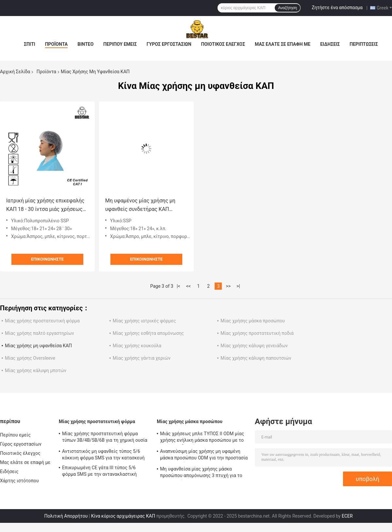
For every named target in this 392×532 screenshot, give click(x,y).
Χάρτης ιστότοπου (19, 481)
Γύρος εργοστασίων (169, 44)
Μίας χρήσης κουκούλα (137, 346)
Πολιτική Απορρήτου (66, 516)
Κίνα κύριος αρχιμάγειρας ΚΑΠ (123, 516)
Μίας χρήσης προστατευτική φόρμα (42, 321)
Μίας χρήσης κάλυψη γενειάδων (254, 346)
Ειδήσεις (330, 44)
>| (238, 286)
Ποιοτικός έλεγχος (223, 44)
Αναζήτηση (287, 8)
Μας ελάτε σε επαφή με (283, 44)
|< (179, 286)
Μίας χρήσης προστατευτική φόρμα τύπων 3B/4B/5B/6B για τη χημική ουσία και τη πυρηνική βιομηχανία (105, 438)
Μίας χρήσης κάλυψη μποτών (36, 370)
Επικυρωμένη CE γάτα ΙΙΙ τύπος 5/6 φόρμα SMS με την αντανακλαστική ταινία (99, 472)
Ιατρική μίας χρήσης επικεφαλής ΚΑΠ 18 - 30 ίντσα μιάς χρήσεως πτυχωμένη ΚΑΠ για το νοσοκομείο (45, 206)
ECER (347, 516)
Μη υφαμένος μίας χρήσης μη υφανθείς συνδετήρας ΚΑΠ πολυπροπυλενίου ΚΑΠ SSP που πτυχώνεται (143, 206)
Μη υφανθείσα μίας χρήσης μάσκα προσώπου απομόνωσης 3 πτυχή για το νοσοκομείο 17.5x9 (201, 473)
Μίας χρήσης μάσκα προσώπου (253, 321)
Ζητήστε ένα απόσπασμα (337, 8)
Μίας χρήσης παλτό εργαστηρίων (40, 333)
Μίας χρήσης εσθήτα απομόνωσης (148, 333)
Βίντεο (85, 44)
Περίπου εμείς (120, 44)
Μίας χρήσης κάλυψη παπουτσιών (256, 358)
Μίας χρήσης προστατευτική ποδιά (257, 333)
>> (228, 286)
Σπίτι (30, 44)
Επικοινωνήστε (47, 259)
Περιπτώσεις (364, 44)
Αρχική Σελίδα (15, 72)
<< (188, 286)
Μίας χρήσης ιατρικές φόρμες (144, 321)
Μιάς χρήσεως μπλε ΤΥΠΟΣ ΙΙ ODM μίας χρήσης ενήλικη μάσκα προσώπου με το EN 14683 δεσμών (202, 438)
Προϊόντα (57, 44)
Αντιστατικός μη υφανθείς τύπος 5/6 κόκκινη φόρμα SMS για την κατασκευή (103, 455)
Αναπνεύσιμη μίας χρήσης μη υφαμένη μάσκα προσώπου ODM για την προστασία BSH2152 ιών (204, 455)
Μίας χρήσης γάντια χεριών (142, 358)
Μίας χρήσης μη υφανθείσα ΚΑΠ (38, 346)
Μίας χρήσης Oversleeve (30, 358)
